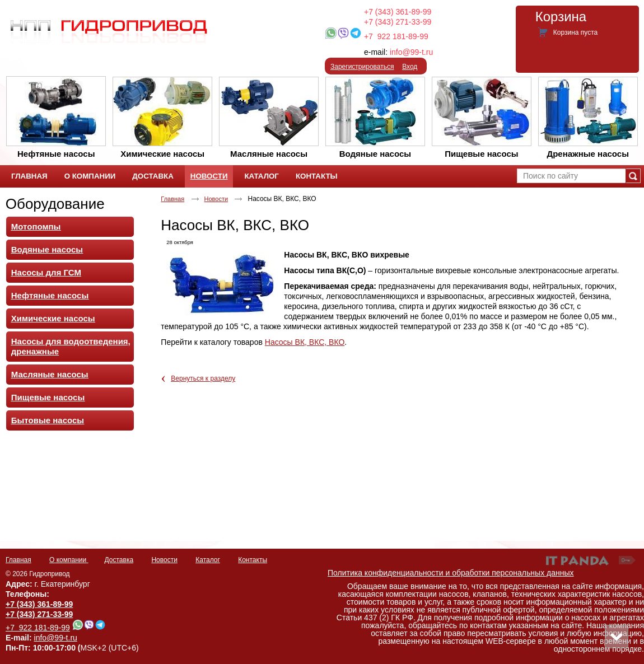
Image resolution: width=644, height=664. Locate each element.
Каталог (208, 560)
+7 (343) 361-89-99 (398, 12)
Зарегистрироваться (362, 67)
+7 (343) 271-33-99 (398, 22)
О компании (69, 560)
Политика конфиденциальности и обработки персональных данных (451, 573)
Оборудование (55, 204)
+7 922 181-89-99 (396, 36)
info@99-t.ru (411, 52)
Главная (172, 199)
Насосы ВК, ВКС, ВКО (305, 342)
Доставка (119, 560)
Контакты (253, 560)
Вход (410, 67)
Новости (209, 176)
